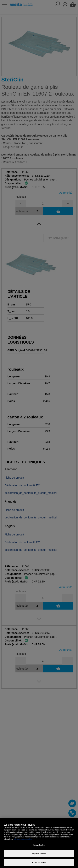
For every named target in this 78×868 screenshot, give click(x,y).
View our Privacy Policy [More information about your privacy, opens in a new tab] (23, 839)
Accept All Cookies (39, 862)
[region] (39, 843)
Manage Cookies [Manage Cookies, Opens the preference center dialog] (39, 845)
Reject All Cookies (39, 854)
